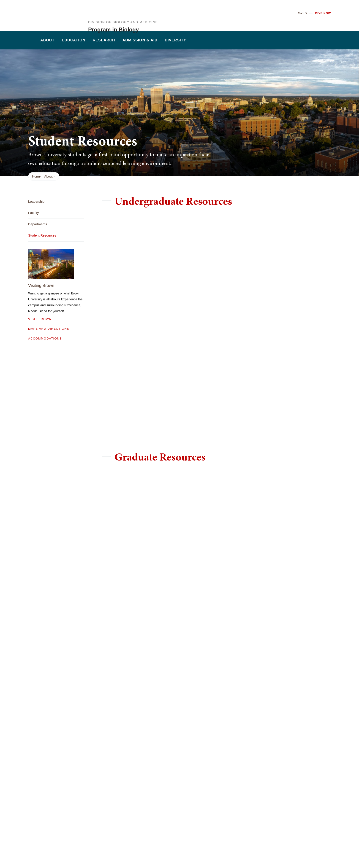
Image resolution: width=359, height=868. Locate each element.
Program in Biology (113, 20)
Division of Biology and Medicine (123, 12)
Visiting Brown (41, 286)
